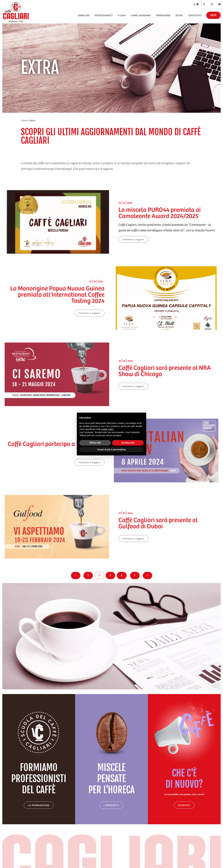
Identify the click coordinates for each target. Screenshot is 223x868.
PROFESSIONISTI (104, 15)
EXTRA (179, 15)
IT (196, 4)
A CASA (122, 15)
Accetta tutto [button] (128, 443)
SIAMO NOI (84, 15)
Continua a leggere (133, 239)
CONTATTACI (195, 15)
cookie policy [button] (107, 429)
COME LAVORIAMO (141, 15)
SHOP (213, 15)
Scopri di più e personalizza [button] (111, 450)
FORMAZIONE (163, 15)
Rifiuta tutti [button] (95, 443)
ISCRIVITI (184, 805)
